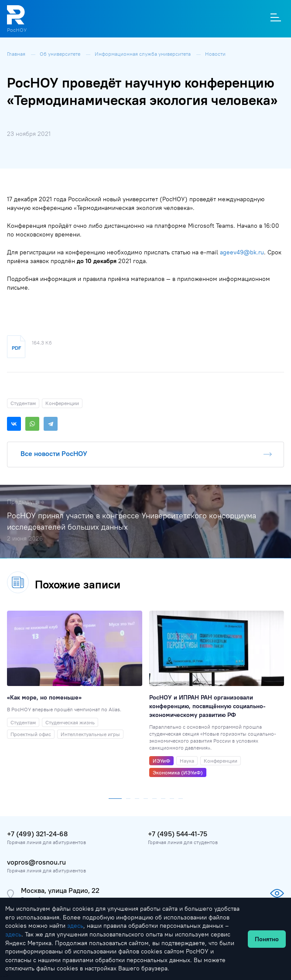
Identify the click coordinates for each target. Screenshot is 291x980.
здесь (75, 926)
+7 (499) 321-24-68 (37, 834)
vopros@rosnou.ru (36, 862)
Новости (215, 54)
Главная (17, 54)
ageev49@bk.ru (242, 252)
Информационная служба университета (143, 54)
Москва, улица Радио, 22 (60, 890)
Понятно (267, 939)
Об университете (61, 54)
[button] (115, 797)
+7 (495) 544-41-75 (178, 834)
